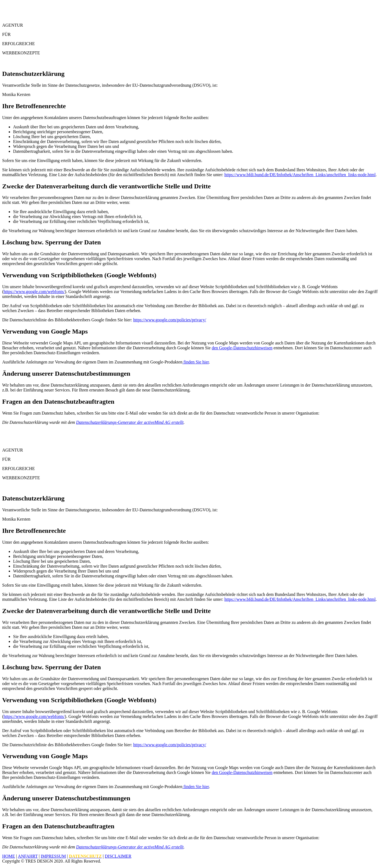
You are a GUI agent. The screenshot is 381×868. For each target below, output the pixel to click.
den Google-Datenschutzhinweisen (242, 348)
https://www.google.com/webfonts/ (34, 292)
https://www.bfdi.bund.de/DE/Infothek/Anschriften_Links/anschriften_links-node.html (300, 175)
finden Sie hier (196, 362)
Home (9, 856)
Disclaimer (118, 856)
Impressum (53, 856)
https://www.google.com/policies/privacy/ (170, 320)
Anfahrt (28, 856)
